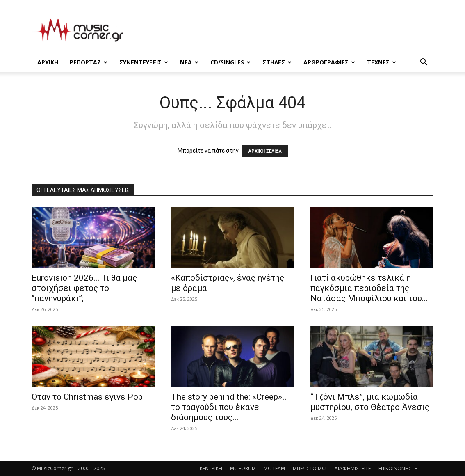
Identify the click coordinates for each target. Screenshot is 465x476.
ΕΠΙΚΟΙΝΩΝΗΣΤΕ (398, 468)
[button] (424, 63)
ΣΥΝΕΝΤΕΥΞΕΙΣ (144, 62)
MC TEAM (274, 468)
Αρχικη (48, 62)
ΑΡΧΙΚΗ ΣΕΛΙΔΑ (265, 151)
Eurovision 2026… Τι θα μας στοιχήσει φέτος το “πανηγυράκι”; (84, 288)
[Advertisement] (284, 30)
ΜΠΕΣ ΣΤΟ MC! (310, 468)
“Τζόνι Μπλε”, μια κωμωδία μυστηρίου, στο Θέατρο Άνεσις (370, 402)
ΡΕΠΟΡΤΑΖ (89, 62)
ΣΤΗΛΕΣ (277, 62)
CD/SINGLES (230, 62)
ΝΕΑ (189, 62)
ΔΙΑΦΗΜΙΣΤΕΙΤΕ (352, 468)
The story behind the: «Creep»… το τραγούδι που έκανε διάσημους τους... (229, 407)
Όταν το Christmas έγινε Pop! (88, 397)
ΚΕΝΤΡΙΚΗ (211, 468)
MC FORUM (243, 468)
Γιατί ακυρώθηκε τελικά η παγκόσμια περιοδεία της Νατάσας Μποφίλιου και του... (369, 288)
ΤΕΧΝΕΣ (382, 62)
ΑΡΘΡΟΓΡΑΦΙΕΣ (329, 62)
